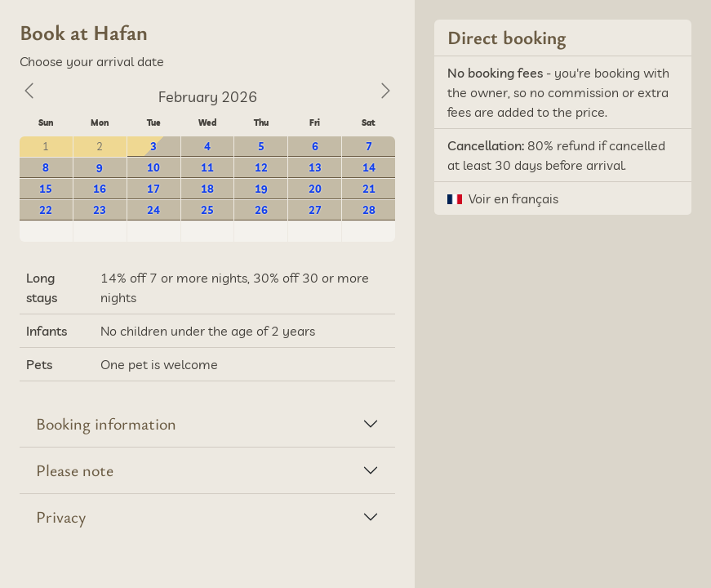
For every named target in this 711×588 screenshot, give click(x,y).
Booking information (106, 423)
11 (207, 167)
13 (315, 167)
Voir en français (513, 198)
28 (369, 210)
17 (153, 189)
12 (261, 167)
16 (100, 189)
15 (46, 189)
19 (261, 189)
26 (261, 210)
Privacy (61, 517)
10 (153, 167)
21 (369, 189)
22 (46, 210)
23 (100, 210)
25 (207, 210)
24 (153, 210)
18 (207, 189)
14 (369, 167)
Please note (75, 470)
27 (315, 210)
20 (315, 189)
